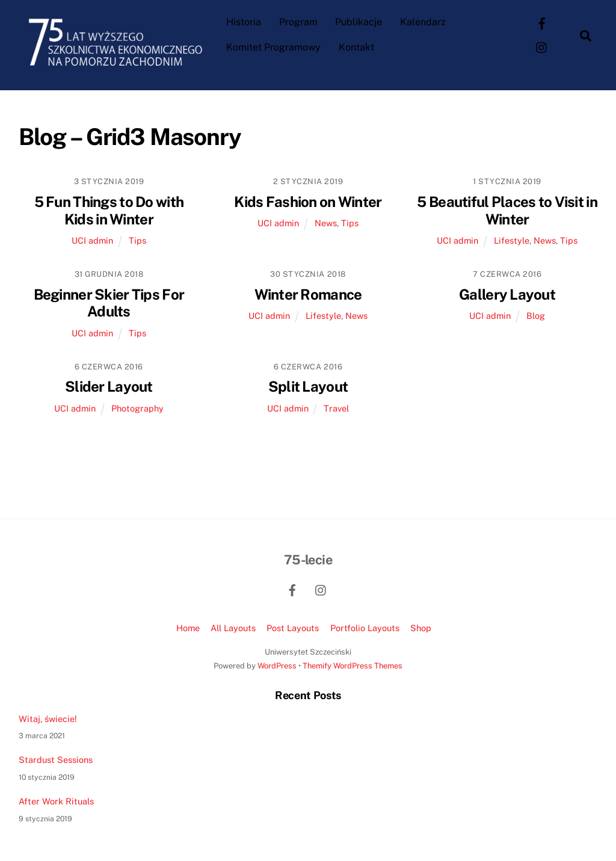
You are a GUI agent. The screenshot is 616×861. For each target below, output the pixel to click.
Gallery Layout (507, 294)
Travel (336, 408)
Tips (137, 240)
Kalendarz (423, 22)
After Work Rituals (56, 801)
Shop (421, 628)
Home (188, 628)
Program (298, 22)
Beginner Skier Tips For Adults (109, 303)
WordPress (277, 666)
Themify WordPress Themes (353, 666)
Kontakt (356, 47)
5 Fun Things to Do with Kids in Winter (109, 210)
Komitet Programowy (273, 47)
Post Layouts (293, 628)
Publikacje (359, 22)
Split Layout (308, 386)
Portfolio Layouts (365, 628)
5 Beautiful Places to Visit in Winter (507, 210)
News (326, 223)
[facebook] (542, 23)
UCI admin (92, 240)
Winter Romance (308, 294)
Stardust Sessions (56, 760)
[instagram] (542, 47)
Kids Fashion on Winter (308, 202)
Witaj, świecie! (48, 719)
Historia (244, 22)
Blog (536, 316)
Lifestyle (512, 240)
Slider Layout (109, 386)
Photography (137, 408)
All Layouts (233, 628)
